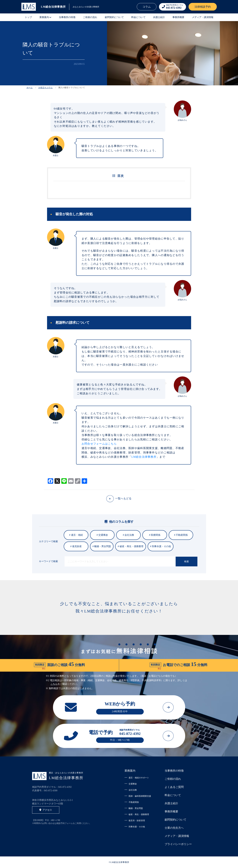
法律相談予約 (203, 7)
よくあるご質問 (174, 787)
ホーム (30, 88)
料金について (138, 17)
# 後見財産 (76, 546)
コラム (147, 7)
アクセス (46, 810)
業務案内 (130, 771)
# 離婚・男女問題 (102, 546)
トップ (28, 17)
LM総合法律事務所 (144, 457)
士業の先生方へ (174, 828)
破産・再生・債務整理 (139, 814)
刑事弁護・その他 (137, 827)
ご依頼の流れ (90, 17)
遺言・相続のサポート (139, 778)
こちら (54, 684)
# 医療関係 (155, 535)
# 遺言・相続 (76, 535)
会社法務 (133, 790)
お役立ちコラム (46, 88)
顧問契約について (114, 17)
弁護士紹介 (159, 17)
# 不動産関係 (181, 535)
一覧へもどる (119, 498)
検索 (187, 562)
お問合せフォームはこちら (99, 444)
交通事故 (133, 784)
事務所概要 (178, 17)
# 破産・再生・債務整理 (131, 546)
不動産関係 (134, 802)
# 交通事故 (102, 535)
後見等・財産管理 (137, 821)
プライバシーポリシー (178, 844)
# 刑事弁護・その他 (161, 546)
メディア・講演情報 (203, 17)
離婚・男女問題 (136, 808)
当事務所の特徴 (67, 17)
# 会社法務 (129, 535)
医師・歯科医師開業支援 (140, 796)
